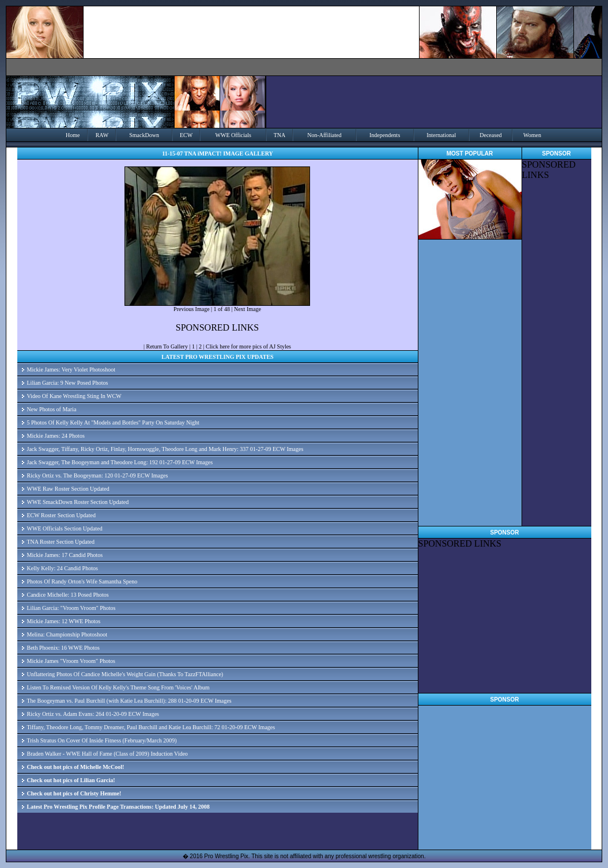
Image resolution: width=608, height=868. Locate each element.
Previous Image (192, 309)
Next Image (248, 309)
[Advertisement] (557, 353)
